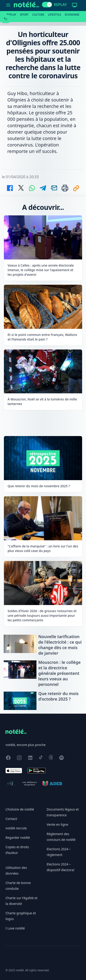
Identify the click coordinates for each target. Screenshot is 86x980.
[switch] (47, 5)
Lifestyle (54, 15)
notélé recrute (16, 828)
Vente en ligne (58, 824)
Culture (38, 15)
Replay (11, 15)
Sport (24, 15)
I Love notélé (15, 928)
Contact (11, 819)
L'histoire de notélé (20, 809)
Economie (72, 15)
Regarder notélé (18, 838)
